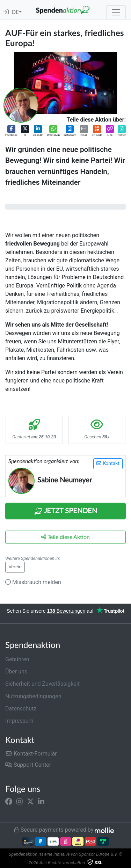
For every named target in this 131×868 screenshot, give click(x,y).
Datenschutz (21, 709)
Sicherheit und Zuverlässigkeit (42, 684)
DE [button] (15, 12)
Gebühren (17, 659)
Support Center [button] (28, 765)
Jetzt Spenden (66, 511)
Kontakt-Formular (31, 754)
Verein (15, 567)
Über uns (16, 672)
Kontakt (108, 463)
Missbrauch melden (33, 582)
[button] (11, 131)
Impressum (19, 721)
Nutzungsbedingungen (33, 696)
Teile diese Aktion (65, 537)
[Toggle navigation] (116, 12)
